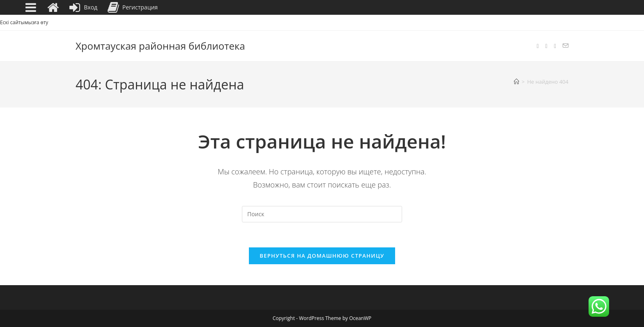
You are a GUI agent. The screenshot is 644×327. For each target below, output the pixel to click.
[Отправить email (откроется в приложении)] (566, 46)
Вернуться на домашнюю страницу (322, 256)
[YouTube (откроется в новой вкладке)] (555, 46)
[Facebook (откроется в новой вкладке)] (538, 46)
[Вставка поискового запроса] (322, 214)
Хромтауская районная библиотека (160, 46)
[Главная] (516, 82)
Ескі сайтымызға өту (24, 22)
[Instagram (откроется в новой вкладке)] (546, 46)
